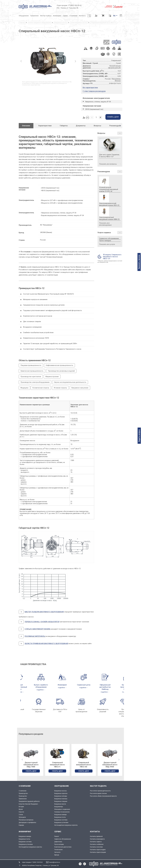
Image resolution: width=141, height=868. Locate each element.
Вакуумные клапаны (61, 799)
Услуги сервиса (104, 233)
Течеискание (58, 850)
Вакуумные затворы (61, 796)
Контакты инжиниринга (97, 839)
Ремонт (57, 836)
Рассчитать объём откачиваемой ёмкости (103, 796)
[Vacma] (35, 7)
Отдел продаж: (62, 5)
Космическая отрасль (41, 388)
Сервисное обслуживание (109, 238)
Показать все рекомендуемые (105, 224)
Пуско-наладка (105, 241)
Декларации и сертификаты (27, 823)
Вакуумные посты (60, 817)
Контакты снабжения (97, 844)
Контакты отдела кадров (98, 850)
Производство (23, 793)
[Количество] (96, 117)
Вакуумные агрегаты (61, 793)
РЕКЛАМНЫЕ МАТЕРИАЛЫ (35, 636)
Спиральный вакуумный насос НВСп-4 (84, 765)
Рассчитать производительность (100, 791)
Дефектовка (58, 842)
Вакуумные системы (61, 820)
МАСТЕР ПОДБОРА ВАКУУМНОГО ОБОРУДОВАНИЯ (44, 612)
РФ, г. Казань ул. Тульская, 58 (67, 8)
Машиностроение (52, 377)
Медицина (24, 388)
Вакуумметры (59, 807)
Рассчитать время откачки (98, 793)
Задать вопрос (139, 436)
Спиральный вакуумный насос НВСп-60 (110, 765)
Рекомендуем (104, 172)
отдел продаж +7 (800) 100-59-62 (32, 862)
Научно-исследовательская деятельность (70, 382)
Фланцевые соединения (62, 809)
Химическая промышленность (32, 371)
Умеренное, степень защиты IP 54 (98, 102)
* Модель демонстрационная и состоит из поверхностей (110, 262)
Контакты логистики (96, 847)
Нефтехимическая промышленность (59, 365)
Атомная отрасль (60, 388)
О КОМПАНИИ (25, 786)
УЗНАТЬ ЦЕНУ (31, 771)
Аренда (57, 855)
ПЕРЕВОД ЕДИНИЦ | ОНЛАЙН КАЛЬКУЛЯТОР (42, 622)
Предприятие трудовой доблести (29, 801)
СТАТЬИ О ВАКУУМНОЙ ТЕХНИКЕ (38, 629)
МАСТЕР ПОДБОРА (98, 786)
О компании (23, 791)
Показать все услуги (107, 244)
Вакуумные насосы (60, 791)
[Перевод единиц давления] (110, 16)
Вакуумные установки (61, 823)
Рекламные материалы (26, 820)
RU (114, 16)
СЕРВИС (58, 832)
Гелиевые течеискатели (62, 812)
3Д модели (22, 817)
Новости (21, 812)
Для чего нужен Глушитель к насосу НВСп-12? (110, 152)
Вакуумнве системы (25, 842)
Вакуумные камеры (60, 815)
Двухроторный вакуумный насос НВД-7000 (57, 765)
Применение (23, 799)
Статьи (21, 815)
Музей (21, 809)
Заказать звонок (139, 262)
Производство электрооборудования (35, 382)
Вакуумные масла (60, 804)
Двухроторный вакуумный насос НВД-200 (31, 765)
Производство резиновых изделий (61, 371)
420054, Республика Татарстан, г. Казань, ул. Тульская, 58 (40, 865)
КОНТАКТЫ (95, 832)
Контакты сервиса (96, 842)
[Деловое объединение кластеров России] (93, 7)
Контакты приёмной (96, 836)
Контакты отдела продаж (98, 852)
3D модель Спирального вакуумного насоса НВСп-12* (112, 257)
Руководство (23, 796)
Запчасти (57, 852)
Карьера (21, 825)
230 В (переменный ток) (94, 109)
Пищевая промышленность (31, 365)
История (21, 807)
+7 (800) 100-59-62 (75, 5)
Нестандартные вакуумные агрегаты (66, 825)
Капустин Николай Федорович (28, 804)
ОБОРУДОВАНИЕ (62, 786)
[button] (120, 126)
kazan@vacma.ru (55, 862)
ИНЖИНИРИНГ (25, 832)
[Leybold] (113, 7)
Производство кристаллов (31, 377)
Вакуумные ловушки (61, 801)
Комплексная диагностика (63, 847)
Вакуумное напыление (80, 388)
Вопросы (101, 133)
